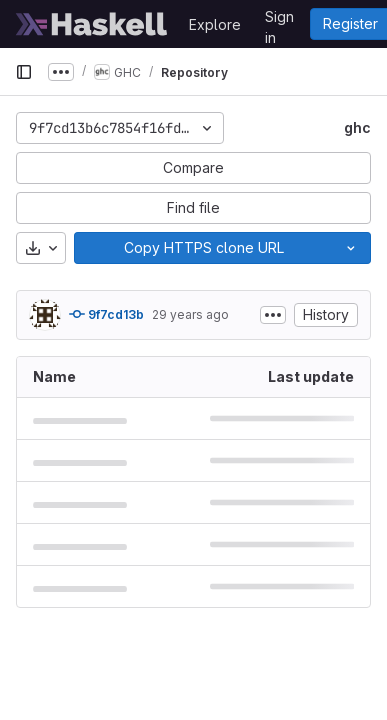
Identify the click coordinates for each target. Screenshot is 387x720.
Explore (215, 24)
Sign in (279, 20)
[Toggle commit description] (273, 315)
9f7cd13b (106, 314)
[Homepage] (92, 24)
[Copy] (203, 248)
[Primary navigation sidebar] (24, 72)
